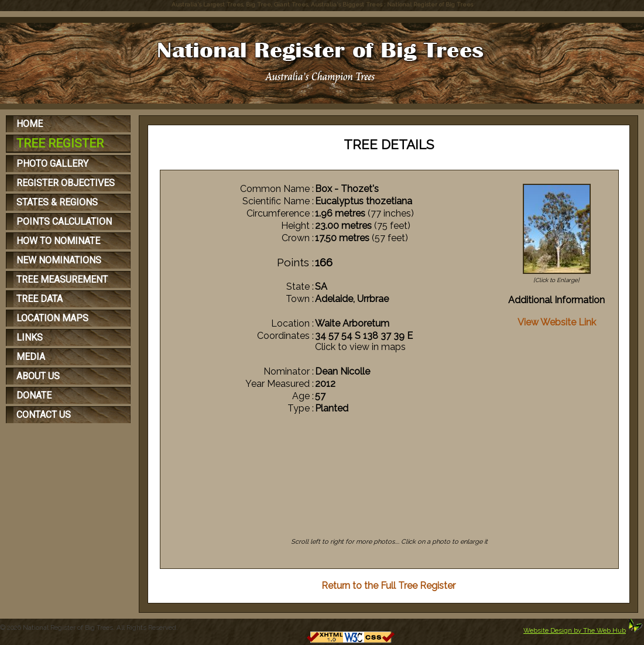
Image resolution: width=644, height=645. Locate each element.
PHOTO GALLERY (52, 164)
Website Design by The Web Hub (575, 630)
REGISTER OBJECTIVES (66, 183)
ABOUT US (38, 376)
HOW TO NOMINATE (58, 241)
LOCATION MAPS (52, 318)
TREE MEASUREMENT (62, 279)
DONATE (34, 395)
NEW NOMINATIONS (59, 260)
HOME (30, 124)
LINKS (30, 337)
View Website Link (557, 322)
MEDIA (31, 357)
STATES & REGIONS (57, 202)
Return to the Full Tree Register (388, 586)
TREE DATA (40, 299)
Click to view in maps (360, 347)
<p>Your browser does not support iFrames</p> (390, 485)
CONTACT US (44, 415)
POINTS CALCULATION (64, 222)
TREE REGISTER (60, 143)
